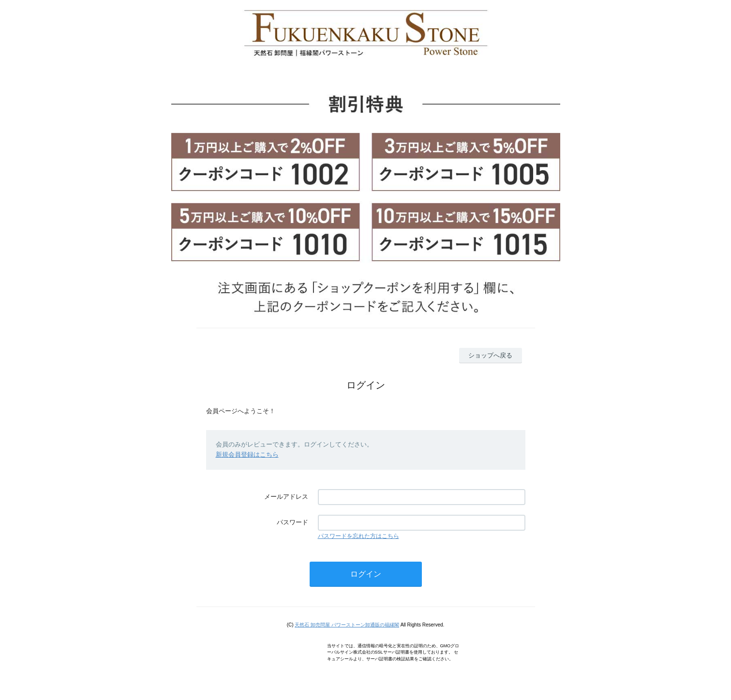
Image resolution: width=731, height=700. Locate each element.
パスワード (292, 522)
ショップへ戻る (490, 355)
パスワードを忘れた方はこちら (358, 536)
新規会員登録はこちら (247, 454)
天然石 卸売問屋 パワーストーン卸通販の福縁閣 (347, 625)
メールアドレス (286, 497)
